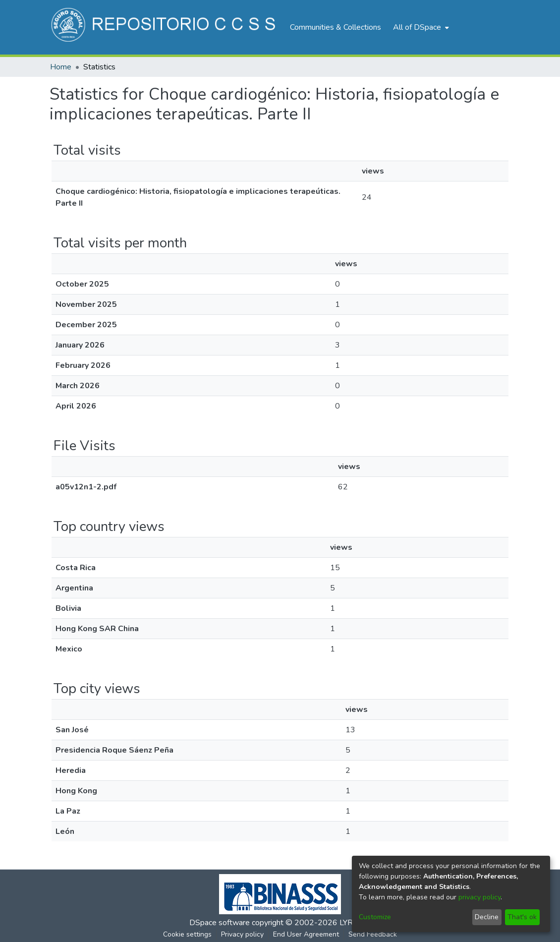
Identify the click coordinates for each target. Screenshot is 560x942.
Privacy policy (242, 934)
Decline (487, 917)
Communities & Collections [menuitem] (336, 27)
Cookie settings (187, 934)
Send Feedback (373, 934)
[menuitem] (420, 27)
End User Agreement (306, 934)
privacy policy (479, 897)
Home (61, 67)
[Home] (165, 27)
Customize (375, 917)
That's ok (522, 917)
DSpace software (220, 923)
